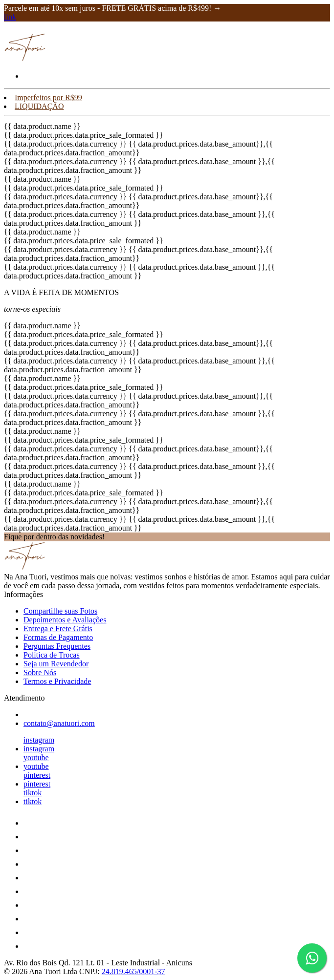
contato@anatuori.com (59, 723)
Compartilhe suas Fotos (60, 611)
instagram (39, 740)
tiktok (33, 793)
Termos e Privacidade (57, 681)
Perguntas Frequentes (57, 646)
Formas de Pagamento (58, 637)
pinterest (37, 775)
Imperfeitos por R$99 (48, 97)
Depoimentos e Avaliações (65, 620)
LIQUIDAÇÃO (39, 106)
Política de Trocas (52, 655)
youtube (36, 757)
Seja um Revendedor (56, 664)
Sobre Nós (40, 672)
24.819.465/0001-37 (134, 971)
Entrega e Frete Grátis (58, 628)
